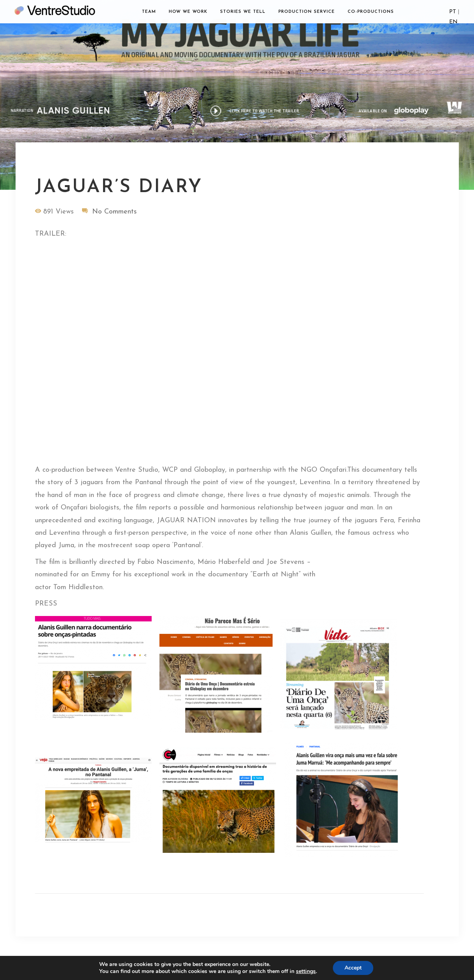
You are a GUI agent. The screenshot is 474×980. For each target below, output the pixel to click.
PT (453, 12)
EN (453, 22)
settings (306, 971)
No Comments (115, 212)
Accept (353, 968)
